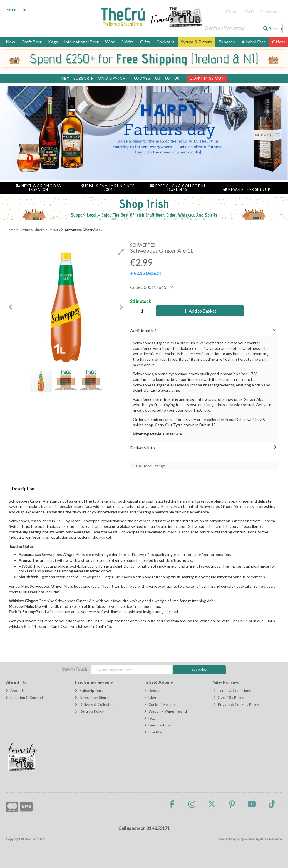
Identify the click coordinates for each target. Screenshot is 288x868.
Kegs (53, 42)
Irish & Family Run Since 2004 (108, 188)
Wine (110, 42)
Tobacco (227, 42)
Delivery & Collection (95, 704)
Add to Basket (200, 311)
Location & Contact (25, 698)
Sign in (11, 10)
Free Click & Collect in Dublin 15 (178, 188)
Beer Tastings (157, 725)
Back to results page (151, 466)
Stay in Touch (75, 669)
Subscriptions (89, 691)
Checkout (270, 11)
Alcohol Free (254, 42)
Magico (234, 839)
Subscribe (199, 670)
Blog (150, 698)
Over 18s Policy (229, 698)
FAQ (150, 718)
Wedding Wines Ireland (165, 711)
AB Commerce (271, 839)
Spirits (128, 42)
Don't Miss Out (207, 78)
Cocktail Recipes (160, 704)
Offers (279, 42)
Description (23, 488)
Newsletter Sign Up (247, 190)
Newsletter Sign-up (93, 698)
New (10, 42)
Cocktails (165, 42)
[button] (121, 252)
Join (23, 10)
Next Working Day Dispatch (39, 188)
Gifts (145, 42)
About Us (16, 691)
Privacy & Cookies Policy (236, 704)
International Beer (81, 42)
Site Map (154, 732)
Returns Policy (89, 711)
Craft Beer (32, 42)
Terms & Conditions (232, 691)
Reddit (152, 691)
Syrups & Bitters (196, 42)
